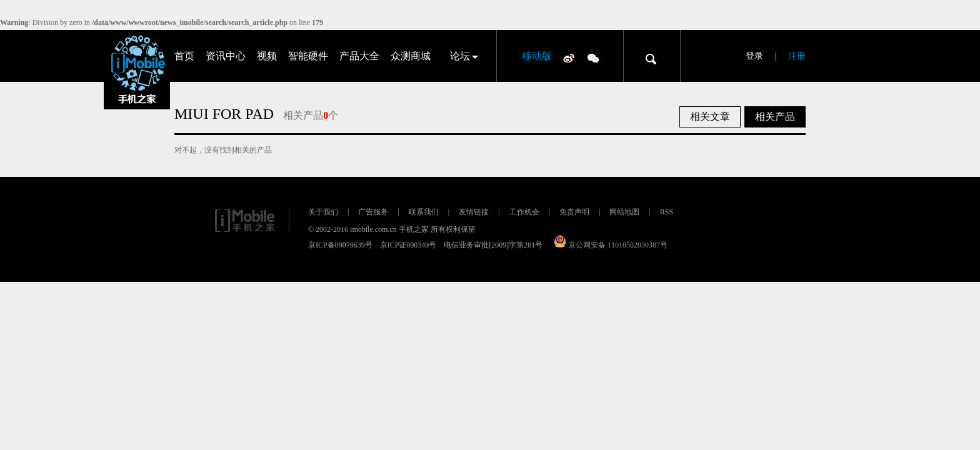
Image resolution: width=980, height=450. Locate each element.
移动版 (537, 56)
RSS (667, 212)
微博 (569, 57)
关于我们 (323, 212)
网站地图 (624, 212)
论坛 (460, 56)
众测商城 (411, 56)
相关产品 (775, 117)
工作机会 (524, 212)
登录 (754, 56)
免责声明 (574, 212)
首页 (184, 56)
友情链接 (474, 212)
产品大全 (359, 56)
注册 (797, 56)
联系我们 (424, 212)
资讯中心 (226, 56)
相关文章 (710, 117)
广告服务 (373, 212)
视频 (267, 56)
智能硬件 (308, 56)
